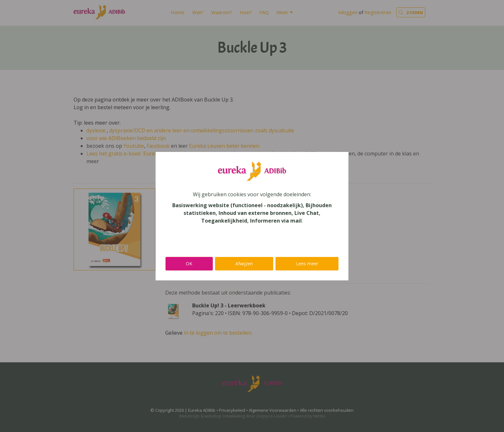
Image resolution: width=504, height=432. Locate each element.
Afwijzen (244, 264)
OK (189, 264)
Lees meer (307, 264)
